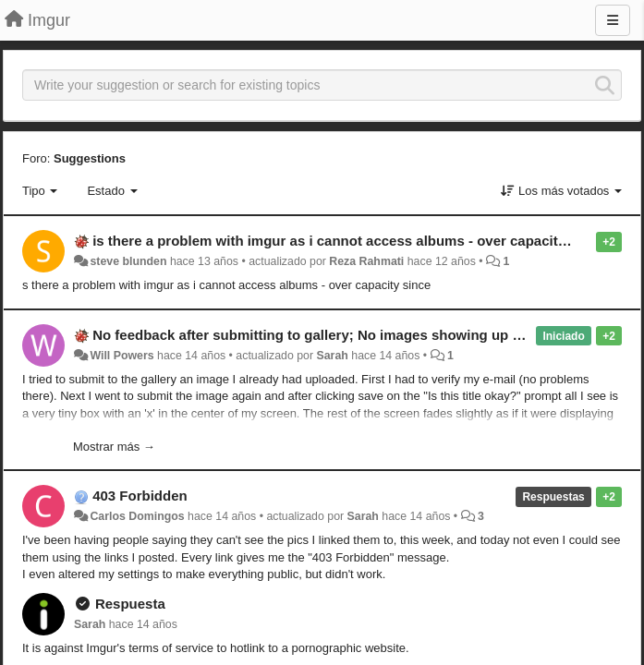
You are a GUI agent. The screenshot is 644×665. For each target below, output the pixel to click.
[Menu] (613, 20)
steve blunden (128, 261)
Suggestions (90, 158)
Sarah (333, 356)
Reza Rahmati (366, 261)
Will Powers (122, 356)
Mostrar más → (114, 447)
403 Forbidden (140, 496)
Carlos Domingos (137, 516)
